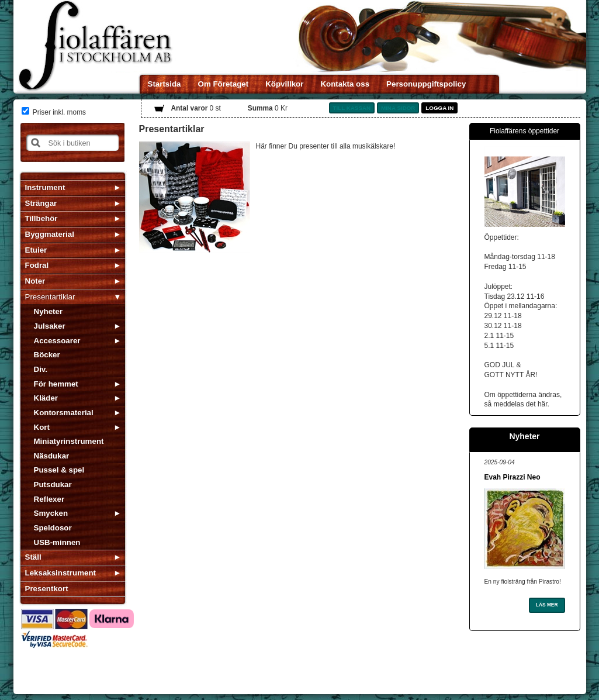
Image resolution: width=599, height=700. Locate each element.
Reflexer (49, 499)
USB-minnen (57, 542)
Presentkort (47, 589)
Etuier (36, 250)
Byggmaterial (50, 234)
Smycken (51, 513)
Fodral (37, 265)
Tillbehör (41, 218)
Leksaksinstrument (60, 573)
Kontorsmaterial (64, 413)
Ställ (33, 557)
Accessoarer (57, 341)
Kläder (46, 398)
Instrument (45, 187)
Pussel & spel (59, 470)
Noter (35, 281)
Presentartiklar (50, 297)
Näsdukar (52, 456)
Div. (41, 369)
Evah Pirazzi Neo (513, 477)
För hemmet (56, 384)
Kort (42, 427)
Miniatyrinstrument (69, 441)
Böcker (47, 355)
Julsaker (50, 326)
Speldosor (53, 528)
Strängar (41, 203)
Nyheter (49, 311)
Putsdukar (53, 485)
